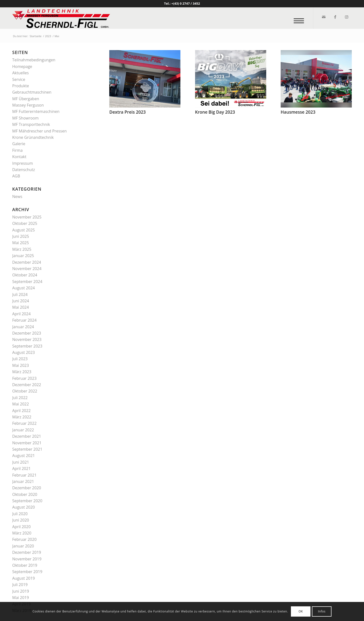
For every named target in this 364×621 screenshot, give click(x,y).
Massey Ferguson (28, 105)
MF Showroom (25, 118)
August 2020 (24, 507)
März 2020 (22, 533)
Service (19, 79)
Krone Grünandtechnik (33, 137)
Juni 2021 (21, 462)
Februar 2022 (24, 423)
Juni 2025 (21, 236)
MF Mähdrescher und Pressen (39, 131)
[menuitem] (300, 18)
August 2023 (24, 352)
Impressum (22, 163)
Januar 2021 (23, 481)
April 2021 (21, 468)
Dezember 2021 (27, 436)
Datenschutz (24, 170)
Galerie (19, 144)
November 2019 (27, 559)
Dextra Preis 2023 (127, 112)
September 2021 (27, 449)
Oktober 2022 (25, 391)
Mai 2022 (21, 404)
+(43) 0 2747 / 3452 (186, 3)
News (17, 196)
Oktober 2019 (25, 565)
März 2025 (22, 249)
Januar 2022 (23, 430)
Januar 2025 (23, 256)
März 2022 (22, 417)
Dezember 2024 (27, 262)
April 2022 (21, 411)
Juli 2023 (20, 359)
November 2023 (27, 339)
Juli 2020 (20, 514)
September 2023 (27, 346)
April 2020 (21, 527)
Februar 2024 (24, 320)
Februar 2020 (24, 539)
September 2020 (27, 501)
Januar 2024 (23, 327)
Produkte (21, 86)
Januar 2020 (23, 546)
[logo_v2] (61, 18)
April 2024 (21, 314)
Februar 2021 (24, 475)
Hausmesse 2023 (298, 112)
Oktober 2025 (25, 223)
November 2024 (27, 269)
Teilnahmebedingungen (34, 60)
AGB (16, 176)
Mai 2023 (21, 365)
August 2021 (24, 456)
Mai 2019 (21, 598)
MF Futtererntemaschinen (36, 111)
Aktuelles (21, 73)
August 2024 (24, 288)
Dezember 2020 (27, 488)
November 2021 (27, 443)
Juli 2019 (20, 585)
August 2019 (24, 578)
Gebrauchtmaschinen (32, 92)
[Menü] (300, 18)
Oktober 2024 (25, 275)
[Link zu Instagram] (346, 17)
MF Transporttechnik (31, 124)
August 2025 (24, 230)
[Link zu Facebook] (335, 17)
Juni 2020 (21, 520)
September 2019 (27, 572)
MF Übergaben (26, 99)
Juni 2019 (21, 591)
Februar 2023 (24, 378)
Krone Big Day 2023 (215, 112)
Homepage (22, 66)
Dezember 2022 (27, 385)
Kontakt (19, 157)
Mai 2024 (21, 307)
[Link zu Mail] (323, 17)
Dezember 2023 (27, 333)
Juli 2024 (20, 294)
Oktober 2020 (25, 494)
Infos (322, 611)
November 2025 (27, 217)
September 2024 (27, 282)
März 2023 (22, 372)
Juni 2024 (21, 301)
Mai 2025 (21, 243)
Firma (17, 150)
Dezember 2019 (27, 552)
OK (301, 611)
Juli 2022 (20, 398)
